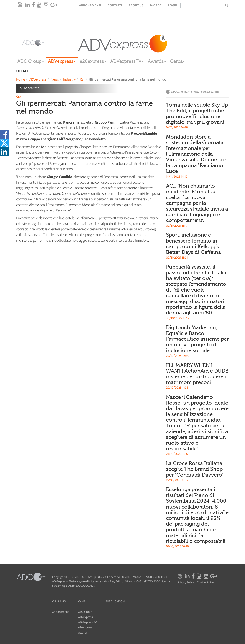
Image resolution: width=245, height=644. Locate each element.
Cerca (177, 61)
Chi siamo (59, 601)
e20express (93, 61)
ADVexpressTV (127, 61)
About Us (136, 5)
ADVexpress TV (87, 622)
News (55, 80)
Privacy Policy (186, 583)
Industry (69, 80)
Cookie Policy (205, 583)
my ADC (156, 5)
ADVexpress (62, 61)
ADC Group (31, 61)
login (173, 5)
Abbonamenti (90, 5)
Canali (83, 601)
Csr (82, 80)
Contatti (115, 5)
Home (21, 80)
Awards (157, 61)
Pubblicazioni (115, 601)
